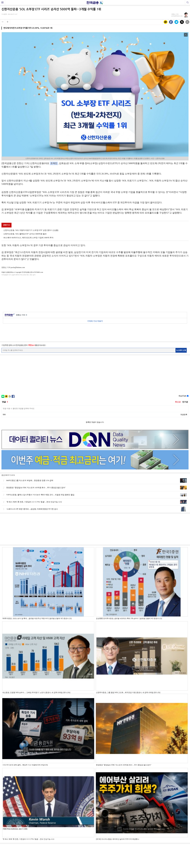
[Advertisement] (95, 293)
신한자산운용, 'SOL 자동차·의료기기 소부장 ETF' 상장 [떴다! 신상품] (31, 230)
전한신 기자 (22, 315)
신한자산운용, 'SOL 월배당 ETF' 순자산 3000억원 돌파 (25, 234)
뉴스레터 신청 (181, 350)
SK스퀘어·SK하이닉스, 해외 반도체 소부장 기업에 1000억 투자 (28, 238)
